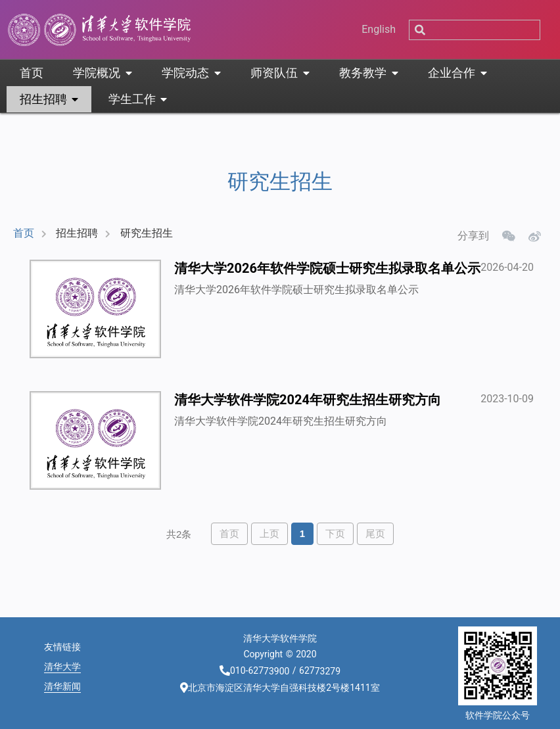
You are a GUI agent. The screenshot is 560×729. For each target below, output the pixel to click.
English (379, 29)
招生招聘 (77, 233)
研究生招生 (147, 233)
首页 (24, 233)
